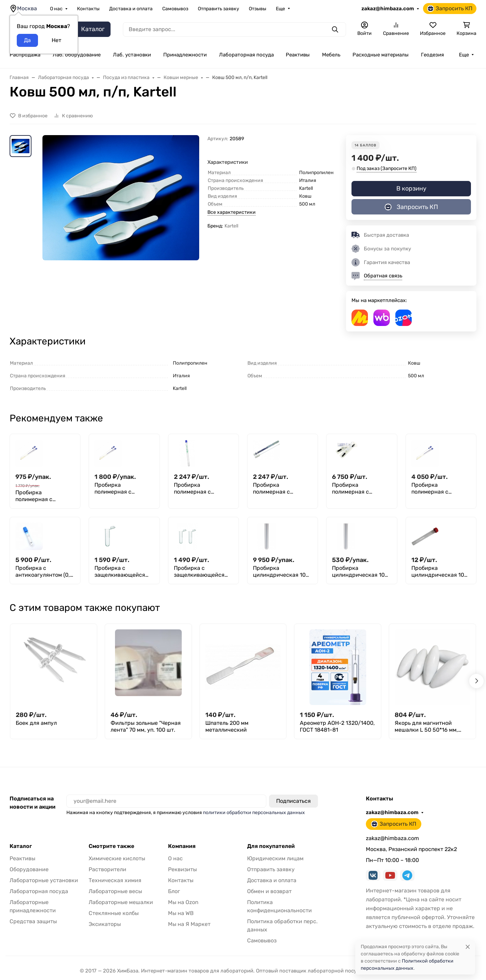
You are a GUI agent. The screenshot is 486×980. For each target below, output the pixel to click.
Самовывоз (175, 9)
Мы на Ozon (183, 902)
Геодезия (432, 55)
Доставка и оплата (131, 9)
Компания (182, 846)
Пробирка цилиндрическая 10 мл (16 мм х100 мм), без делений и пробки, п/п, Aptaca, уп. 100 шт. (359, 572)
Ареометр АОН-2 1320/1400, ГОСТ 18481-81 (337, 726)
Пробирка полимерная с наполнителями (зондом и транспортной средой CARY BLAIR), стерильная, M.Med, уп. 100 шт (282, 488)
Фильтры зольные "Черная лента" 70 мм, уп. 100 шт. (146, 726)
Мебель (331, 55)
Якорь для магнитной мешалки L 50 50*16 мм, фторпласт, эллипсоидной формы (429, 727)
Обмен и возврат (269, 891)
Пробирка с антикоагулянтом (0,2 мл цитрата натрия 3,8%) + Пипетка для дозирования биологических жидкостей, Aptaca (44, 572)
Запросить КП (450, 9)
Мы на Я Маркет (189, 924)
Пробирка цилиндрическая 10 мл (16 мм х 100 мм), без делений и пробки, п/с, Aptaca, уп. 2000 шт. (280, 572)
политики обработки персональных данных (254, 813)
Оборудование (29, 869)
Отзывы (258, 9)
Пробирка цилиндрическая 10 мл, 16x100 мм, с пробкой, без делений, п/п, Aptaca (439, 572)
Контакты (88, 9)
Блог (174, 891)
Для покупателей (271, 846)
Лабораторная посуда (246, 55)
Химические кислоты (117, 858)
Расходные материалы (381, 55)
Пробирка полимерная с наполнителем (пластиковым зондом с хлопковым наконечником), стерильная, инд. (123, 488)
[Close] (468, 947)
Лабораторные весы (115, 891)
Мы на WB (181, 913)
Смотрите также (111, 846)
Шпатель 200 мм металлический (227, 726)
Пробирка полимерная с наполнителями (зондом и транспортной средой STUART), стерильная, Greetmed (441, 488)
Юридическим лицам (275, 858)
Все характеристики (232, 212)
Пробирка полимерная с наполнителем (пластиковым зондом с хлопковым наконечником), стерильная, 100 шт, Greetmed (44, 496)
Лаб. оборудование (77, 55)
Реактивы (298, 55)
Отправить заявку (219, 9)
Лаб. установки (132, 55)
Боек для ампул (36, 723)
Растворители (107, 869)
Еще (280, 9)
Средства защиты (33, 921)
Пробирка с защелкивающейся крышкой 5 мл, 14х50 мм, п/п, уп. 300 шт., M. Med (202, 572)
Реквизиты (182, 869)
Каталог (21, 846)
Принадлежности (185, 55)
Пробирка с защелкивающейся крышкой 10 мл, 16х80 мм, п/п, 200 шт (124, 572)
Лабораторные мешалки (121, 902)
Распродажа (25, 55)
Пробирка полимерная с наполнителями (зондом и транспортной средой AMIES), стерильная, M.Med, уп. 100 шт (203, 488)
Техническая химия (115, 880)
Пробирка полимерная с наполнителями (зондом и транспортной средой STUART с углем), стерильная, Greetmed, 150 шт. (361, 488)
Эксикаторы (105, 924)
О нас (56, 9)
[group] (121, 230)
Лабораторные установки (44, 880)
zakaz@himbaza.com (388, 9)
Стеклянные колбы (114, 913)
